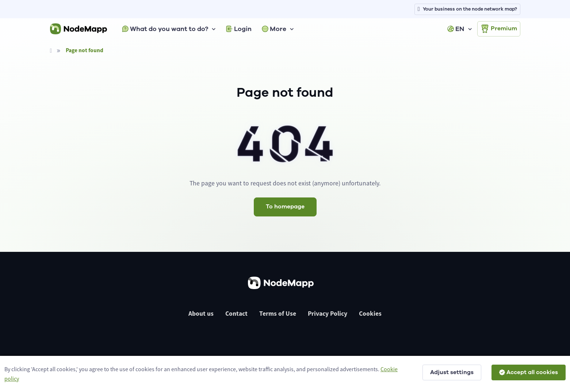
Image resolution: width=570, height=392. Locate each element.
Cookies (370, 314)
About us (201, 314)
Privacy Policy (328, 314)
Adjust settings (452, 372)
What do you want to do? (165, 29)
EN (456, 29)
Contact (236, 314)
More (274, 29)
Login (239, 29)
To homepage (285, 207)
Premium (499, 29)
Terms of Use (278, 314)
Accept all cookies (529, 372)
